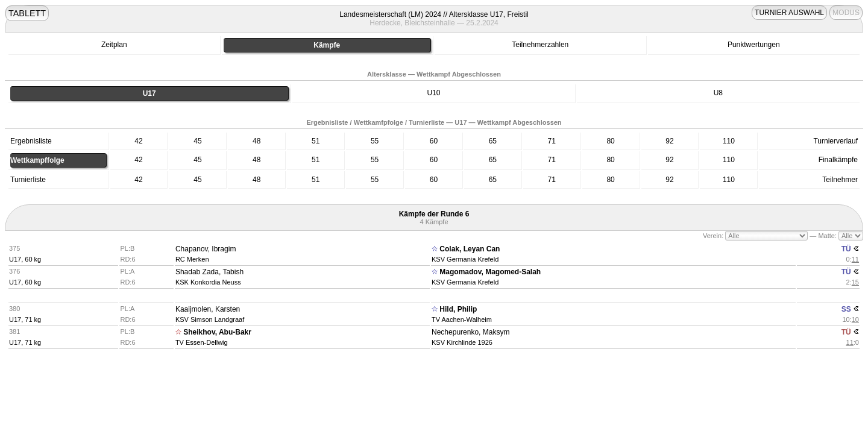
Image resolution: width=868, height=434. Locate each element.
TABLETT (27, 13)
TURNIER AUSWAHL (789, 13)
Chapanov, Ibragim (206, 249)
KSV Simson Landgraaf (210, 319)
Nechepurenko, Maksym (470, 332)
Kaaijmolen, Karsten (208, 309)
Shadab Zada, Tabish (209, 272)
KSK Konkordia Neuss (208, 282)
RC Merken (192, 259)
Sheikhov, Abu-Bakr (217, 332)
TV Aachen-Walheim (462, 319)
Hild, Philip (458, 309)
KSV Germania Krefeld (465, 259)
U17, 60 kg (25, 259)
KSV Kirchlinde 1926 (462, 342)
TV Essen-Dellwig (202, 342)
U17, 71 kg (25, 319)
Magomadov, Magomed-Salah (490, 272)
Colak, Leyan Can (470, 249)
